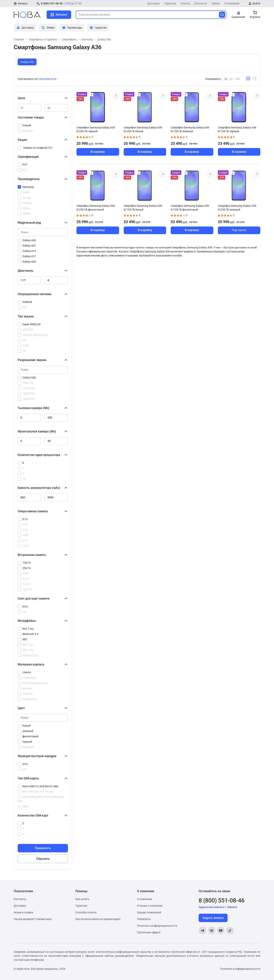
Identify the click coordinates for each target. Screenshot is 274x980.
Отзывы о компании (150, 906)
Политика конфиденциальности (157, 926)
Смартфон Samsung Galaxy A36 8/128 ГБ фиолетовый (190, 208)
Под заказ (239, 230)
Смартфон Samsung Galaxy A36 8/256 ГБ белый (143, 129)
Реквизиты (144, 919)
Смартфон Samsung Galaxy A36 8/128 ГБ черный (237, 129)
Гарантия (170, 3)
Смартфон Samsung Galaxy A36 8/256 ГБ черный (96, 129)
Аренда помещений (149, 912)
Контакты (201, 3)
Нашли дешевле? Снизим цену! (33, 919)
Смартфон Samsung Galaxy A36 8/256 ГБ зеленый (237, 208)
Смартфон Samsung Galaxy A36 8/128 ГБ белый (143, 208)
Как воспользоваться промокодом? (98, 919)
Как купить (82, 899)
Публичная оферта (149, 932)
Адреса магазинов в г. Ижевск (218, 907)
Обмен (216, 3)
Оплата (185, 3)
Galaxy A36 (27, 62)
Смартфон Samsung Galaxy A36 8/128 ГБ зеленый (190, 129)
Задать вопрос (213, 918)
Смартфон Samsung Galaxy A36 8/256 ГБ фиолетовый (96, 208)
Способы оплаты (86, 912)
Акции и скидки (23, 912)
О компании (232, 3)
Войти (256, 3)
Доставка (153, 3)
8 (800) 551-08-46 (52, 3)
